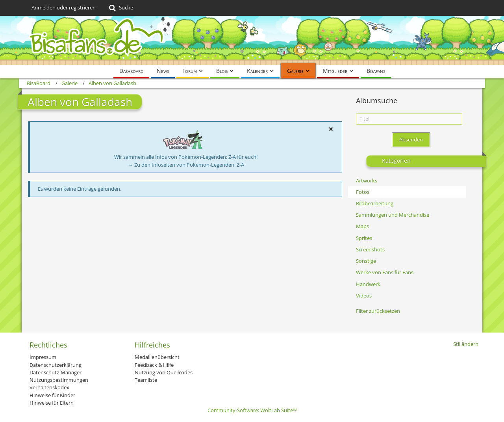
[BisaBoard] (252, 40)
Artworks (367, 180)
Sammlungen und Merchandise (393, 215)
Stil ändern (466, 344)
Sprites (364, 238)
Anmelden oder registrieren (64, 7)
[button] (331, 129)
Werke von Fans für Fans (385, 272)
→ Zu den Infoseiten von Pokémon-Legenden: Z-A (186, 165)
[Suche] (120, 8)
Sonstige (366, 261)
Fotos (363, 192)
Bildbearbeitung (375, 203)
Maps (362, 226)
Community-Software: (252, 410)
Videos (364, 296)
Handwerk (368, 284)
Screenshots (370, 249)
